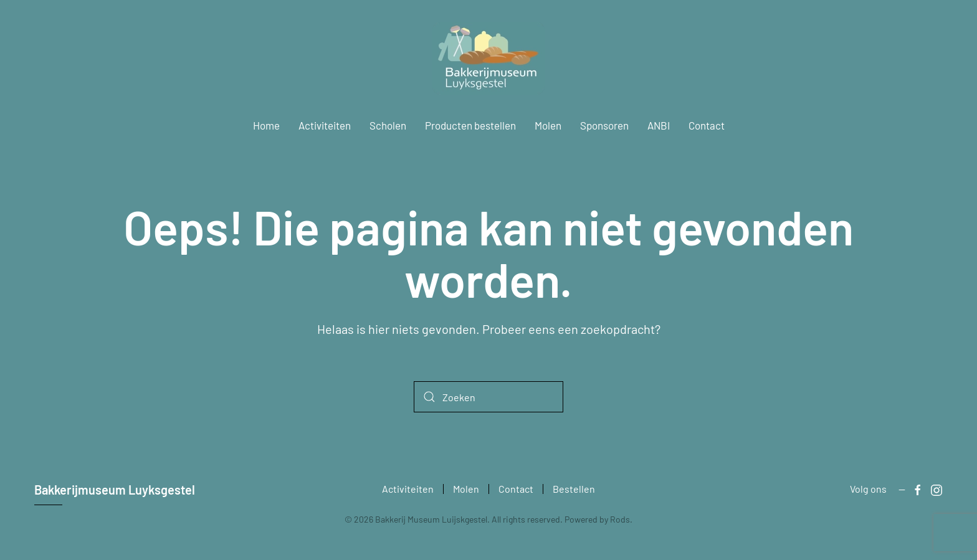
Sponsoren (604, 125)
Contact (707, 125)
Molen (548, 125)
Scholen (388, 125)
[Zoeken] (488, 397)
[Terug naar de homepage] (488, 58)
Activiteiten (325, 125)
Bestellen (574, 489)
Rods (620, 519)
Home (266, 125)
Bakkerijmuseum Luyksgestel (115, 490)
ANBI (659, 125)
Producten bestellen (470, 125)
